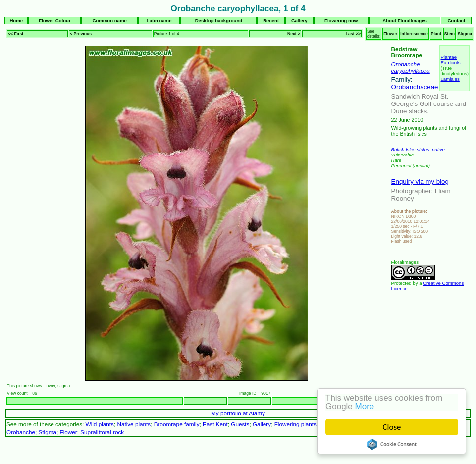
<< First (16, 34)
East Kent (215, 424)
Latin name (159, 21)
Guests (240, 424)
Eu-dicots (450, 63)
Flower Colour (55, 21)
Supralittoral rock (102, 432)
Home (16, 21)
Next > (294, 34)
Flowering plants (295, 424)
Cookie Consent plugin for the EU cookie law (392, 444)
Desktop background (219, 21)
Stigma (465, 34)
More (365, 406)
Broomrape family (177, 424)
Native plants (134, 424)
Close (392, 427)
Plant (436, 34)
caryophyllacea (411, 71)
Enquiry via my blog (420, 181)
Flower (390, 34)
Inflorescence (414, 34)
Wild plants (100, 424)
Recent (271, 21)
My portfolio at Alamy (238, 413)
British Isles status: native (418, 149)
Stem (450, 34)
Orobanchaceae (415, 87)
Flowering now (341, 21)
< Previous (81, 34)
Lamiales (450, 79)
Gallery (299, 21)
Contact (456, 21)
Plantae (449, 57)
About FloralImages (405, 21)
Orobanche (406, 64)
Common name (110, 21)
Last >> (353, 34)
